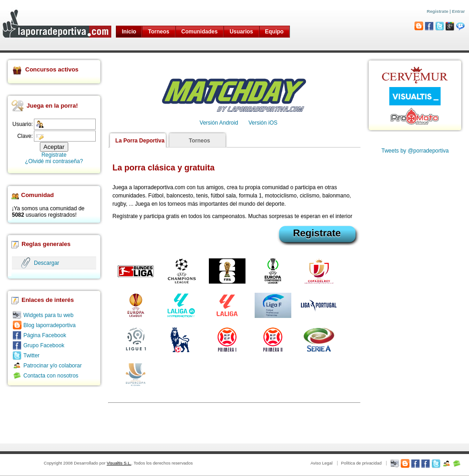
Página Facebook (45, 335)
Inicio (129, 32)
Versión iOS (263, 123)
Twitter (31, 356)
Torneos (158, 32)
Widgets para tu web (48, 315)
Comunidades (199, 32)
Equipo (275, 32)
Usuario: (23, 124)
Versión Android (219, 123)
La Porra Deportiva (140, 141)
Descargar (46, 263)
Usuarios (241, 32)
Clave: (25, 136)
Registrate (438, 11)
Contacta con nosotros (51, 376)
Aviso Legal (322, 463)
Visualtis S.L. (119, 463)
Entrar (458, 11)
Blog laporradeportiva (49, 325)
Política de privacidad (361, 463)
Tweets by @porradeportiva (415, 151)
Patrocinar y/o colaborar (52, 366)
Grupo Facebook (44, 345)
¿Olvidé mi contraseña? (54, 161)
